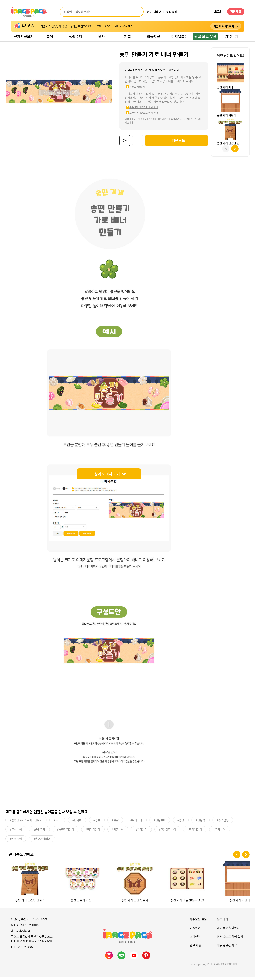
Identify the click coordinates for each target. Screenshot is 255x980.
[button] (237, 858)
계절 (127, 36)
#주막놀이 (141, 832)
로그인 (218, 12)
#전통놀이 (160, 823)
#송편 (181, 823)
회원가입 (236, 12)
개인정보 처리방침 (228, 930)
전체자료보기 (24, 36)
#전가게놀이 (195, 832)
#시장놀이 (16, 842)
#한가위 (77, 823)
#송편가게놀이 (66, 832)
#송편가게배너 (42, 842)
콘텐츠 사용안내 (131, 91)
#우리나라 (136, 823)
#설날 (115, 823)
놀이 (50, 36)
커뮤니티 (231, 36)
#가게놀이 (220, 832)
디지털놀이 (179, 36)
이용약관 (195, 930)
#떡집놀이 (118, 832)
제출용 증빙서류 (227, 948)
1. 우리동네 (170, 12)
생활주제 (76, 36)
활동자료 (154, 36)
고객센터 (195, 939)
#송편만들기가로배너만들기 (26, 823)
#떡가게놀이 (93, 832)
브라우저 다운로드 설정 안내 (137, 117)
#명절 (97, 823)
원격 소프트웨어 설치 (230, 939)
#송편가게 (39, 832)
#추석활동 (223, 823)
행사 (101, 36)
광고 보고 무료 (205, 36)
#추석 (57, 823)
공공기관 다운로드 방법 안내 (137, 111)
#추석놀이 (16, 832)
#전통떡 (200, 823)
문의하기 (223, 922)
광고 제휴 (195, 948)
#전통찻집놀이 (167, 832)
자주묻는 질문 (198, 922)
